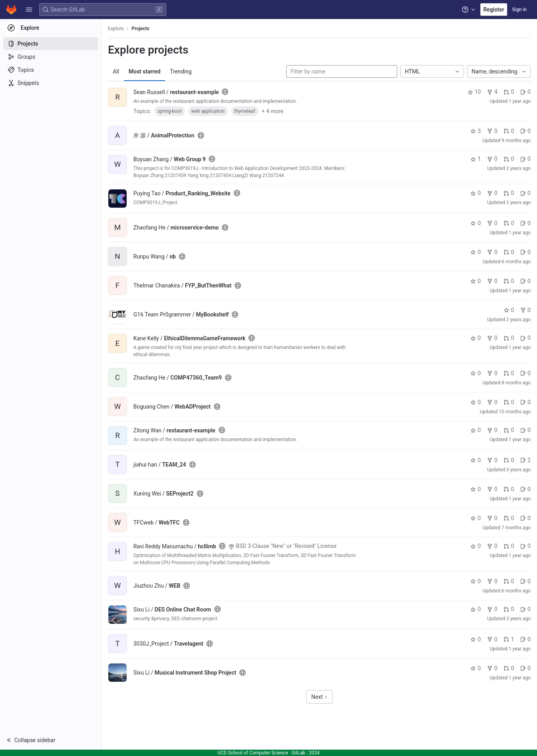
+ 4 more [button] (272, 111)
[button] (29, 10)
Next (319, 697)
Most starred (144, 71)
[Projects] (51, 44)
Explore (116, 29)
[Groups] (51, 57)
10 (474, 92)
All (116, 71)
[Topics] (51, 70)
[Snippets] (51, 83)
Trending (181, 71)
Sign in (519, 10)
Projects (141, 29)
